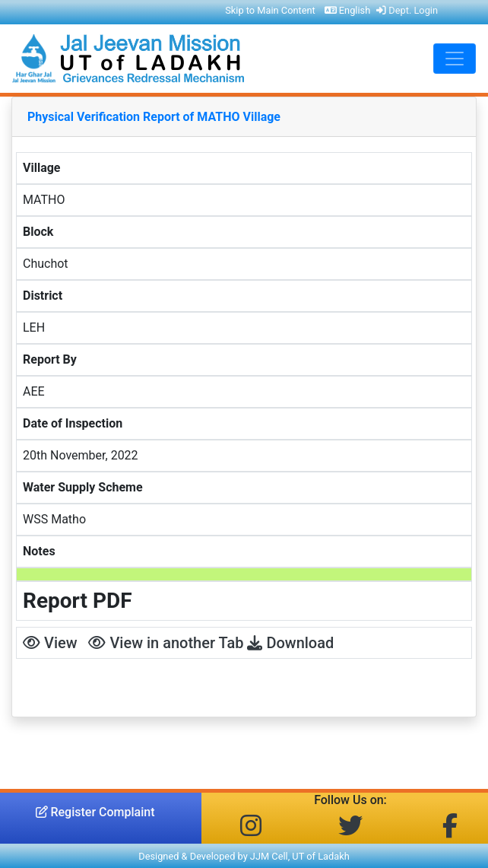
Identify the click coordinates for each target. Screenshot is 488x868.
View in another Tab (166, 643)
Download (290, 643)
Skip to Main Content (270, 10)
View (50, 643)
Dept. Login (407, 10)
